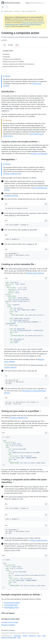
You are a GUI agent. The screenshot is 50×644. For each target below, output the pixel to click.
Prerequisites (9, 159)
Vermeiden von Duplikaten (39, 154)
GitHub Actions (8, 11)
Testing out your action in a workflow (21, 411)
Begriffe (25, 636)
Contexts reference (10, 367)
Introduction (9, 91)
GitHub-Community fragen (10, 622)
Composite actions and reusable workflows (21, 142)
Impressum (17, 636)
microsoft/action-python (12, 603)
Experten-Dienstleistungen (9, 637)
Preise (44, 636)
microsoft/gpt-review (11, 605)
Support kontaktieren (8, 625)
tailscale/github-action (11, 607)
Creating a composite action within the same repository (24, 481)
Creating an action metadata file (19, 264)
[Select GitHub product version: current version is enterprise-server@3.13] (35, 3)
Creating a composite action (12, 174)
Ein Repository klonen (11, 195)
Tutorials (17, 11)
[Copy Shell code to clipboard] (46, 204)
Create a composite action (29, 11)
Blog (19, 637)
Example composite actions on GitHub (22, 594)
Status (39, 636)
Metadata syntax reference (35, 273)
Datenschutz (32, 636)
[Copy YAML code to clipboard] (46, 278)
